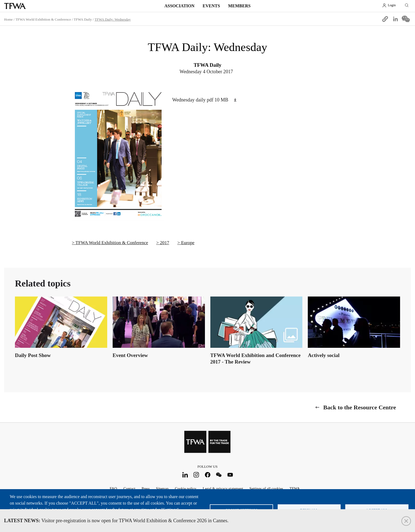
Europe (188, 243)
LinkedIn (185, 475)
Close (406, 521)
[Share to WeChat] (406, 19)
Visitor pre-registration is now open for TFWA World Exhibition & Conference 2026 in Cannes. (116, 521)
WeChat (219, 475)
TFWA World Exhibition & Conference (43, 19)
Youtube (230, 475)
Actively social (324, 355)
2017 (164, 243)
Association (180, 6)
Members (240, 6)
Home (8, 19)
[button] (385, 19)
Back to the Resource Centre (360, 407)
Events (211, 6)
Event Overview (130, 355)
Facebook (207, 475)
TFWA (15, 6)
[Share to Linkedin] (395, 19)
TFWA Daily (83, 19)
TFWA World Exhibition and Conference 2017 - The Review (256, 359)
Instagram (196, 475)
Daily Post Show (33, 355)
